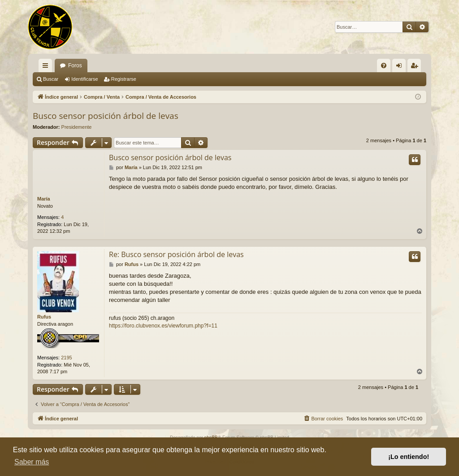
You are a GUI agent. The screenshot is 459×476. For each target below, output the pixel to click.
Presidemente (77, 127)
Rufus (44, 317)
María (44, 199)
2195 (66, 358)
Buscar (51, 79)
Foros (75, 66)
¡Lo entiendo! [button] (409, 457)
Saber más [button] (32, 462)
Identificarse (84, 79)
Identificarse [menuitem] (401, 67)
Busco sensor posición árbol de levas (106, 116)
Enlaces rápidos (47, 67)
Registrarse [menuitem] (416, 67)
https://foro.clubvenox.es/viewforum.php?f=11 (163, 326)
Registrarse (124, 79)
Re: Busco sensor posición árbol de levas (176, 254)
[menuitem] (384, 66)
